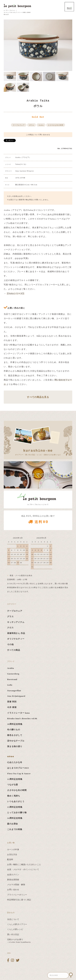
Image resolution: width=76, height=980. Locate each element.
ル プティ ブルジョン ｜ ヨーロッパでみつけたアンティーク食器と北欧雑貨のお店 (17, 12)
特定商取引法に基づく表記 (19, 900)
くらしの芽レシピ (15, 929)
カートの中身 (13, 850)
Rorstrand (12, 679)
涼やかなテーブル (16, 741)
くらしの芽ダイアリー (17, 924)
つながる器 (13, 785)
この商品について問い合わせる (38, 135)
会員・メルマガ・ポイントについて (23, 869)
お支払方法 (12, 854)
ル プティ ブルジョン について (38, 504)
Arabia (41, 125)
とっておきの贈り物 (17, 813)
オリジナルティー (16, 639)
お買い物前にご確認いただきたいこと (24, 864)
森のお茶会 (13, 824)
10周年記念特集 (15, 724)
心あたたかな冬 (15, 762)
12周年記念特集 (15, 779)
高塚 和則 (12, 702)
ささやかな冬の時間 (56, 125)
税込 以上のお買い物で (38, 520)
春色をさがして (15, 735)
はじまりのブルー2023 (18, 768)
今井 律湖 (12, 707)
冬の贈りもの (14, 730)
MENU (69, 7)
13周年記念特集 (15, 807)
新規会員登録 (13, 880)
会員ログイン (13, 875)
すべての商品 (14, 650)
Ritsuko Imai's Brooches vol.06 (22, 719)
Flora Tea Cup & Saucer (19, 774)
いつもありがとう (16, 801)
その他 (10, 644)
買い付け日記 (13, 934)
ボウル (32, 125)
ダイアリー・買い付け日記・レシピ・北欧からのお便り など (38, 452)
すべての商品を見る (38, 397)
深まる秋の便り (15, 746)
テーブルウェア (19, 125)
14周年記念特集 (15, 818)
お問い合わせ (13, 890)
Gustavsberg (13, 674)
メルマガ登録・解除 (16, 885)
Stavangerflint (14, 691)
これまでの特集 (15, 829)
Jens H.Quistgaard (16, 696)
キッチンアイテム (16, 622)
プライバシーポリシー (17, 895)
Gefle (10, 685)
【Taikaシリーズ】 (16, 294)
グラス (10, 617)
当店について (13, 919)
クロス (10, 628)
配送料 (10, 859)
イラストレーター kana (18, 713)
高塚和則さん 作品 (16, 633)
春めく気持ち (14, 796)
